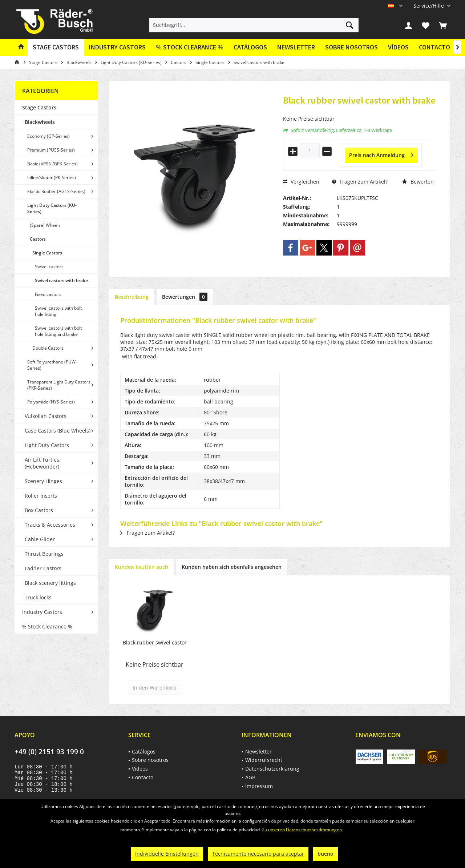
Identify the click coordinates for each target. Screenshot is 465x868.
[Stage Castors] (56, 47)
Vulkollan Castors (46, 416)
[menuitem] (429, 6)
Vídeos (398, 47)
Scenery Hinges (43, 481)
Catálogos (250, 47)
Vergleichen (301, 182)
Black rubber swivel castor (155, 642)
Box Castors (39, 510)
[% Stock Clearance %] (190, 47)
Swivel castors (49, 267)
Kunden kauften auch (141, 567)
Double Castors (48, 348)
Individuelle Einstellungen (167, 854)
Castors (38, 239)
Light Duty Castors (47, 445)
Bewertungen (185, 297)
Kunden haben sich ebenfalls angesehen (232, 567)
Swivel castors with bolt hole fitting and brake (58, 331)
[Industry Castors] (117, 47)
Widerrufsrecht (264, 760)
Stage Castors (39, 107)
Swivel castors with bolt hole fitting (58, 311)
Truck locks (38, 597)
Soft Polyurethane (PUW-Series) (52, 365)
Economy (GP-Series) (48, 136)
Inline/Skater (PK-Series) (52, 178)
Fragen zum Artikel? (360, 182)
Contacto (434, 47)
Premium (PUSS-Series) (51, 150)
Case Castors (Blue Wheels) (58, 431)
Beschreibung (132, 297)
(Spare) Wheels (45, 225)
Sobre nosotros (351, 47)
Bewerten (418, 182)
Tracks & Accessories (50, 525)
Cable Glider (40, 539)
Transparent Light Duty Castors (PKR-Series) (59, 385)
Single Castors (47, 253)
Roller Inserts (41, 496)
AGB (250, 777)
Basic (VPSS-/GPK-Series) (52, 164)
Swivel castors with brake (61, 280)
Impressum (259, 786)
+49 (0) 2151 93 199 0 (49, 752)
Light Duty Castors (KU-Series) (52, 208)
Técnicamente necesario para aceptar (258, 854)
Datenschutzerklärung (272, 769)
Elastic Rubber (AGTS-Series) (56, 191)
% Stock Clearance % (47, 626)
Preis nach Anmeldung (381, 154)
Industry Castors (42, 612)
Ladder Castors (43, 568)
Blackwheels (40, 122)
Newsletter (296, 47)
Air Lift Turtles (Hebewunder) (42, 463)
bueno (325, 854)
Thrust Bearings (44, 554)
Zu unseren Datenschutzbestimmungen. (302, 830)
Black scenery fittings (50, 583)
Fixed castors (48, 294)
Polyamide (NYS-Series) (51, 402)
